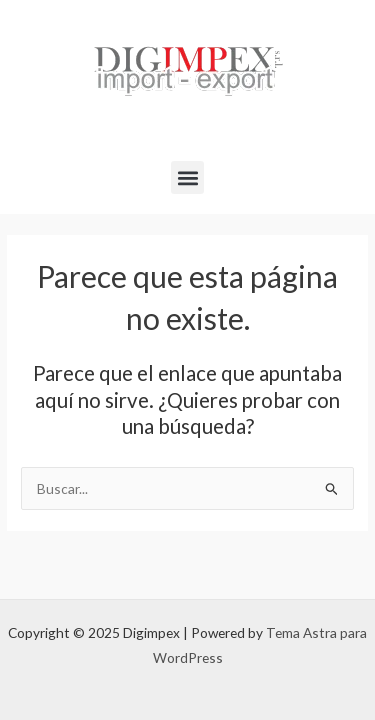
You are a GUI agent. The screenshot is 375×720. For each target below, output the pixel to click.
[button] (187, 177)
